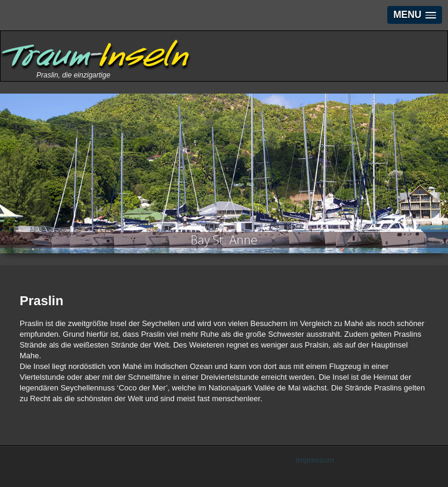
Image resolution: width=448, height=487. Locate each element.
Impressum (315, 460)
